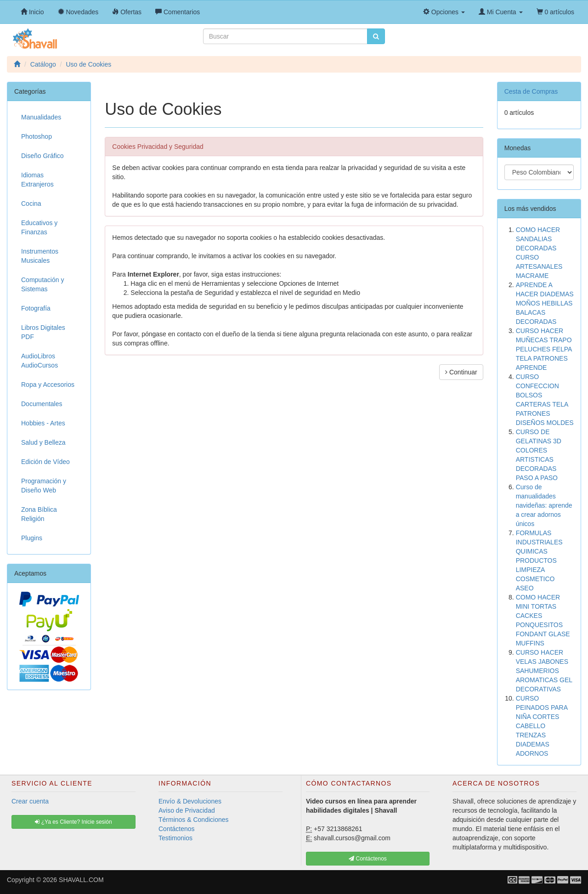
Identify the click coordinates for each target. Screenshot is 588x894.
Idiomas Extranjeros (37, 180)
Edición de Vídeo (45, 462)
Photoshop (37, 136)
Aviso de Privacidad (187, 810)
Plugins (32, 538)
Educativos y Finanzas (39, 227)
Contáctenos (177, 829)
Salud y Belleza (43, 442)
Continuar (461, 372)
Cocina (31, 204)
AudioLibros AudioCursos (40, 361)
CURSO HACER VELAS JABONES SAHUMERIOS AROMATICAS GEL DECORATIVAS (544, 671)
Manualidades (41, 117)
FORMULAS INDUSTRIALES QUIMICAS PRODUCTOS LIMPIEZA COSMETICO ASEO (539, 560)
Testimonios (175, 838)
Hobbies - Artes (43, 423)
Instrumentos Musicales (40, 256)
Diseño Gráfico (42, 156)
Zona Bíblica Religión (39, 514)
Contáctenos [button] (368, 859)
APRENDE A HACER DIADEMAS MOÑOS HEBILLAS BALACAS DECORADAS (545, 303)
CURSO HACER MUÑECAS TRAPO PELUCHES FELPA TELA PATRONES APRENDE (544, 349)
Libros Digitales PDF (43, 332)
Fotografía (36, 308)
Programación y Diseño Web (44, 486)
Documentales (42, 404)
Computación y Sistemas (42, 284)
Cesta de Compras (531, 91)
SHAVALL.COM (81, 880)
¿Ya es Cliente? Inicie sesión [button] (73, 822)
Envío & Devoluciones (190, 801)
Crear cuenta (30, 801)
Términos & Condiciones (194, 820)
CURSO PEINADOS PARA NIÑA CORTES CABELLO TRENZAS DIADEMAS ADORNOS (542, 726)
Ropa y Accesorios (48, 385)
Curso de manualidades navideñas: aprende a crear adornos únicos (544, 505)
